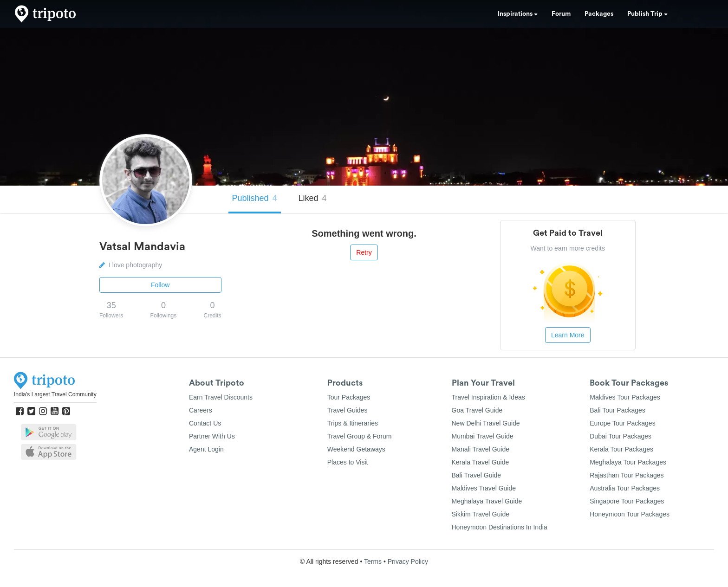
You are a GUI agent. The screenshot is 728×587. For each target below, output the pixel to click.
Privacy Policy (408, 561)
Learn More (568, 335)
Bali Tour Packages (617, 410)
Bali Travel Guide (477, 475)
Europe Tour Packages (622, 423)
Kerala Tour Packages (621, 449)
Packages (599, 14)
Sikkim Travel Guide (481, 514)
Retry (364, 252)
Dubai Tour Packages (621, 436)
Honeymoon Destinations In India (500, 527)
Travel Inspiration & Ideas (488, 397)
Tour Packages (349, 397)
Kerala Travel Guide (481, 462)
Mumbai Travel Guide (483, 436)
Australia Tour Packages (625, 488)
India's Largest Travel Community (55, 394)
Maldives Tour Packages (625, 397)
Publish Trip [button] (647, 14)
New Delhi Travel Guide (486, 423)
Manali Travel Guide (481, 449)
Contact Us (205, 423)
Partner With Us (212, 436)
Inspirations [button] (518, 14)
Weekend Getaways (356, 449)
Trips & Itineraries (353, 423)
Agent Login (206, 449)
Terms (373, 561)
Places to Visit (348, 462)
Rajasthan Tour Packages (627, 475)
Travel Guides (348, 410)
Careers (201, 410)
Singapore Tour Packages (627, 501)
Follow (160, 285)
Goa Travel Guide (477, 410)
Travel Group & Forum (360, 436)
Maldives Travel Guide (484, 488)
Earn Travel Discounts (221, 397)
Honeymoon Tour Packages (630, 514)
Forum (561, 14)
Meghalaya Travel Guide (487, 501)
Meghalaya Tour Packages (628, 462)
